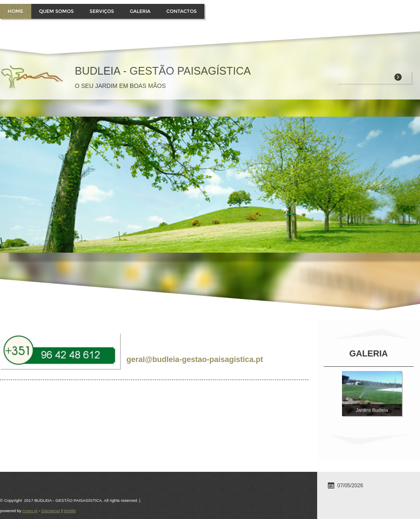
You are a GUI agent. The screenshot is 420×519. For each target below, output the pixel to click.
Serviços (102, 11)
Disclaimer (51, 511)
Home (15, 11)
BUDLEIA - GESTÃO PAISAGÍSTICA (163, 71)
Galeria (140, 11)
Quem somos (56, 11)
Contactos (181, 11)
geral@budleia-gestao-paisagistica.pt (195, 359)
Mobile (70, 511)
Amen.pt (30, 511)
